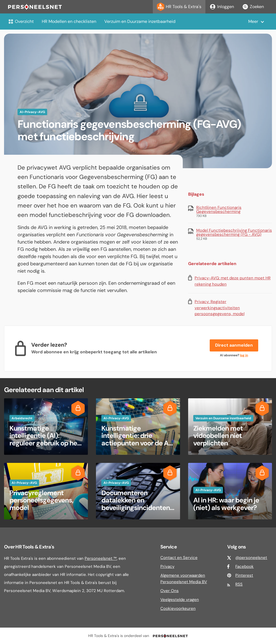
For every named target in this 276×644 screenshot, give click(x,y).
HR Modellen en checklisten (69, 21)
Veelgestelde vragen (180, 600)
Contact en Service (179, 558)
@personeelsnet (251, 558)
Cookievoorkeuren (178, 608)
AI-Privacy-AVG (32, 112)
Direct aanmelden (234, 345)
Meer (253, 21)
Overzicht (21, 21)
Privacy (167, 566)
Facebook (244, 566)
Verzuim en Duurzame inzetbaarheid (140, 21)
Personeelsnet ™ (101, 558)
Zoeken (253, 7)
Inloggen (222, 7)
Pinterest (244, 575)
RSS (239, 584)
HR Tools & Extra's (179, 7)
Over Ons (170, 591)
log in (244, 355)
